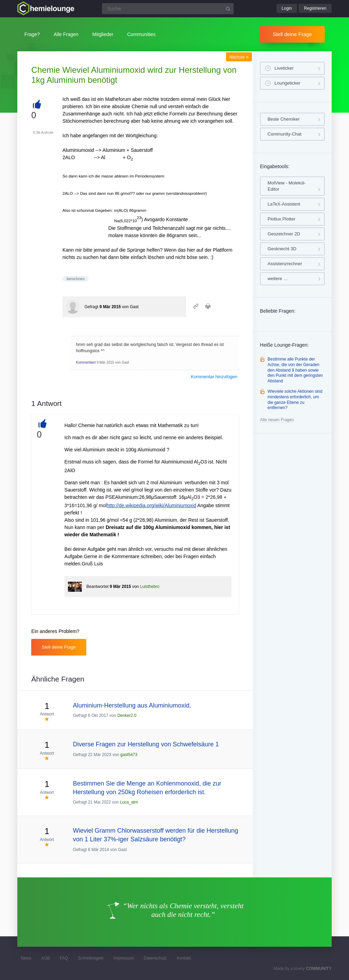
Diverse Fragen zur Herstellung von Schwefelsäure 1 (146, 744)
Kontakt (184, 958)
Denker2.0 (127, 716)
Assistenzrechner (285, 264)
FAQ (64, 958)
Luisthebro (150, 587)
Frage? (32, 34)
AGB (46, 958)
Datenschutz (155, 958)
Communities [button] (141, 34)
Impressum (124, 958)
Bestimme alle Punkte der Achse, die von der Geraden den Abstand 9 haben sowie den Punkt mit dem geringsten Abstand (295, 370)
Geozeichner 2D (284, 234)
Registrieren (315, 8)
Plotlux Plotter (281, 219)
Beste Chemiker (283, 119)
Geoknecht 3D (282, 249)
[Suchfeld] (168, 9)
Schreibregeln (91, 958)
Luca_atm (129, 802)
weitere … (278, 279)
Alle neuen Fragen (277, 420)
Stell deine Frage (292, 34)
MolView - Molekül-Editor (287, 186)
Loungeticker (287, 83)
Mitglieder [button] (103, 34)
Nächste (239, 57)
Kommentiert (86, 362)
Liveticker (284, 68)
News (26, 958)
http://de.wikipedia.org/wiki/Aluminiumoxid (151, 505)
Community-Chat (285, 134)
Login (287, 8)
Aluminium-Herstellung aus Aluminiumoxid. (132, 705)
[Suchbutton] (228, 9)
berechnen (76, 279)
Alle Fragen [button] (66, 34)
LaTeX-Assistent (284, 204)
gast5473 (129, 755)
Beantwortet (97, 587)
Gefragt (91, 307)
